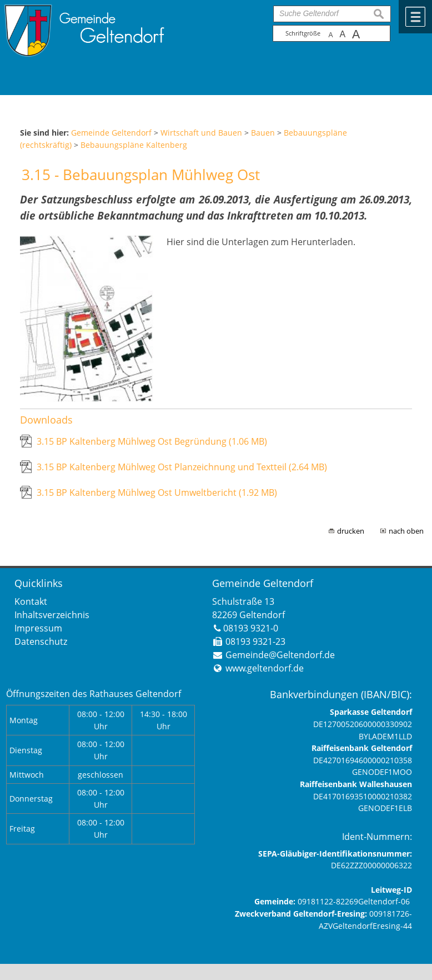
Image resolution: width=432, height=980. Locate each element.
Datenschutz (41, 641)
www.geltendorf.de (265, 668)
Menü (415, 17)
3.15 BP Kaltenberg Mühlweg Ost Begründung (152, 441)
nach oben (406, 531)
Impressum (38, 628)
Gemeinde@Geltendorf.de (280, 655)
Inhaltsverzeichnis (52, 615)
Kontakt (31, 601)
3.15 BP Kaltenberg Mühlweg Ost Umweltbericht (157, 493)
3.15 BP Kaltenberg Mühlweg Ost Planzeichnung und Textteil (182, 467)
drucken (351, 531)
